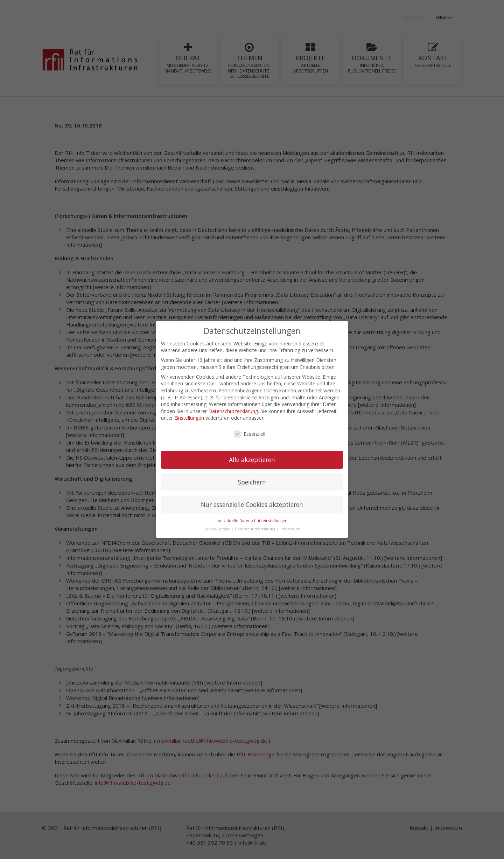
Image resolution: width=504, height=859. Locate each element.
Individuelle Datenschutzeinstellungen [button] (252, 520)
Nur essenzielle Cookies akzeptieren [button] (252, 504)
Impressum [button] (290, 528)
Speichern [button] (252, 481)
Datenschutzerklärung (233, 410)
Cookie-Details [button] (217, 528)
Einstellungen (189, 417)
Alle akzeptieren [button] (252, 459)
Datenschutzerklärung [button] (255, 528)
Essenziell (250, 433)
